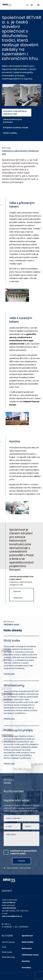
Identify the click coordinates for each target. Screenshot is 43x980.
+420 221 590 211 (9, 903)
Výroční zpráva (8, 942)
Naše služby (28, 942)
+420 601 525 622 (9, 908)
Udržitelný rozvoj (11, 624)
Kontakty (26, 968)
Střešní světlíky (10, 133)
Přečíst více (9, 674)
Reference (27, 948)
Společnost (27, 936)
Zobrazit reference (18, 595)
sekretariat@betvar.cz (12, 916)
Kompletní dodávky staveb (15, 128)
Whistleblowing (8, 957)
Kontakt (7, 783)
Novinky (26, 961)
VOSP (4, 947)
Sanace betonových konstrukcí (12, 121)
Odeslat (22, 861)
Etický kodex (7, 952)
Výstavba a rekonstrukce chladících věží (14, 113)
